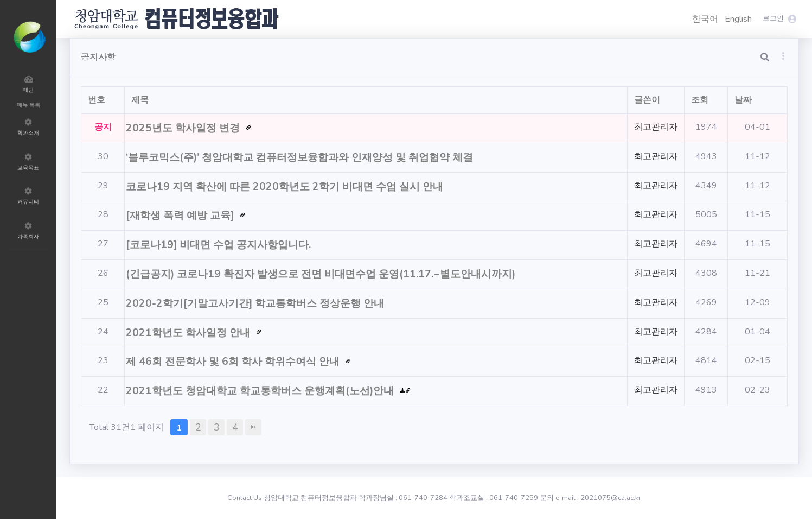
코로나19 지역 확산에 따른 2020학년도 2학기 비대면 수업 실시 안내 (286, 187)
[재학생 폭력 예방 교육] (181, 216)
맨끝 (253, 427)
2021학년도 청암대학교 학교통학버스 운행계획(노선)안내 (261, 391)
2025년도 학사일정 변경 (184, 128)
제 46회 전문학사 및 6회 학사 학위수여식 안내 (234, 362)
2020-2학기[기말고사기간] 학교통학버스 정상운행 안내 (256, 303)
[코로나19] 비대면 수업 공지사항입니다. (220, 245)
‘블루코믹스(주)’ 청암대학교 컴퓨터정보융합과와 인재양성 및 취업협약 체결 (301, 157)
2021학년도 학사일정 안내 (189, 333)
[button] (783, 56)
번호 (97, 100)
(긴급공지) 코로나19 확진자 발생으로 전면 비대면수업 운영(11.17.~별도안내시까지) (322, 274)
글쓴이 (647, 100)
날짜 (743, 100)
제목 (140, 100)
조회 (700, 100)
